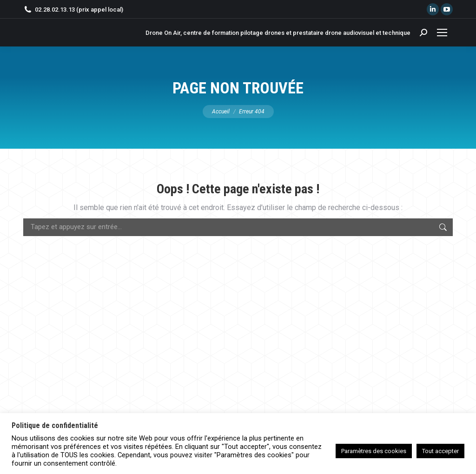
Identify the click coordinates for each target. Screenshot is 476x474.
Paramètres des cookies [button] (374, 451)
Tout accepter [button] (440, 451)
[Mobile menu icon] (442, 33)
